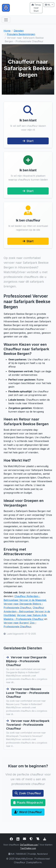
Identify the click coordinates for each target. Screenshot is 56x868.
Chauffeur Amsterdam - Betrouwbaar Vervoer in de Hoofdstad (27, 611)
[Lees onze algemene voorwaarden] (38, 839)
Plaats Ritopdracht (28, 803)
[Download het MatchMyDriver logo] (45, 839)
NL (48, 5)
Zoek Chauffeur (28, 793)
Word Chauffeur (28, 812)
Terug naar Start (36, 8)
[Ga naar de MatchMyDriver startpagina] (14, 8)
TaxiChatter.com (28, 848)
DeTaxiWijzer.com (29, 845)
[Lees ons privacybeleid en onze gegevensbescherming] (31, 839)
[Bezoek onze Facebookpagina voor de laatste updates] (11, 839)
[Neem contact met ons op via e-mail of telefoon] (24, 839)
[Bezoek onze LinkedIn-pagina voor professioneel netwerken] (18, 839)
